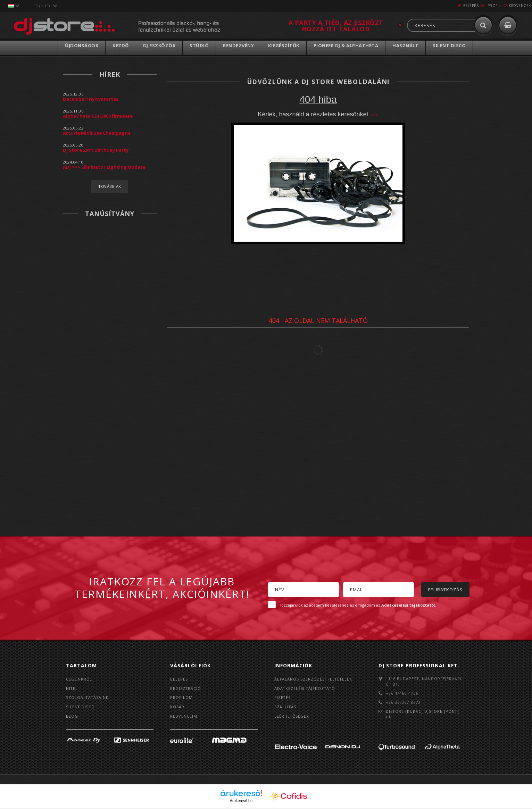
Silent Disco (449, 45)
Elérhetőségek (292, 716)
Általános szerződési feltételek (314, 679)
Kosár (177, 707)
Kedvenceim (184, 716)
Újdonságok (82, 45)
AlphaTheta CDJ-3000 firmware (98, 116)
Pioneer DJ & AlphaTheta (346, 45)
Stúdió (199, 45)
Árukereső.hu (241, 801)
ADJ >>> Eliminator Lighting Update (104, 167)
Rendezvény (238, 45)
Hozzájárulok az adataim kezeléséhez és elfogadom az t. (357, 605)
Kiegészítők (284, 45)
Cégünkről (79, 679)
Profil (482, 6)
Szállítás (285, 707)
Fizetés (283, 698)
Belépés (450, 6)
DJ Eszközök (159, 45)
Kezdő (121, 45)
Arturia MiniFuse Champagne (97, 133)
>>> (374, 115)
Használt (405, 45)
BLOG (72, 716)
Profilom (181, 698)
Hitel (72, 688)
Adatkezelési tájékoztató (305, 688)
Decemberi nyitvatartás (91, 99)
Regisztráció (186, 688)
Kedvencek (516, 6)
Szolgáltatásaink (88, 698)
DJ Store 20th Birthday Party (96, 150)
